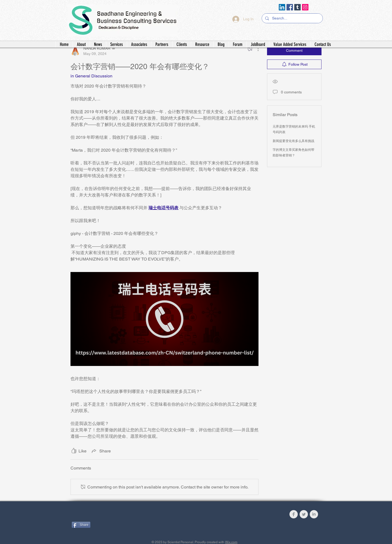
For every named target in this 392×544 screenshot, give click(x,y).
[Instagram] (305, 7)
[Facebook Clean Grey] (294, 514)
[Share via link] (101, 451)
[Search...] (292, 18)
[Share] (81, 525)
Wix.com (231, 542)
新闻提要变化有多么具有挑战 (293, 141)
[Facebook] (290, 7)
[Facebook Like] (105, 515)
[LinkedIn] (282, 7)
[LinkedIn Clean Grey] (314, 514)
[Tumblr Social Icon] (297, 7)
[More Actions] (255, 49)
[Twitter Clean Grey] (304, 514)
